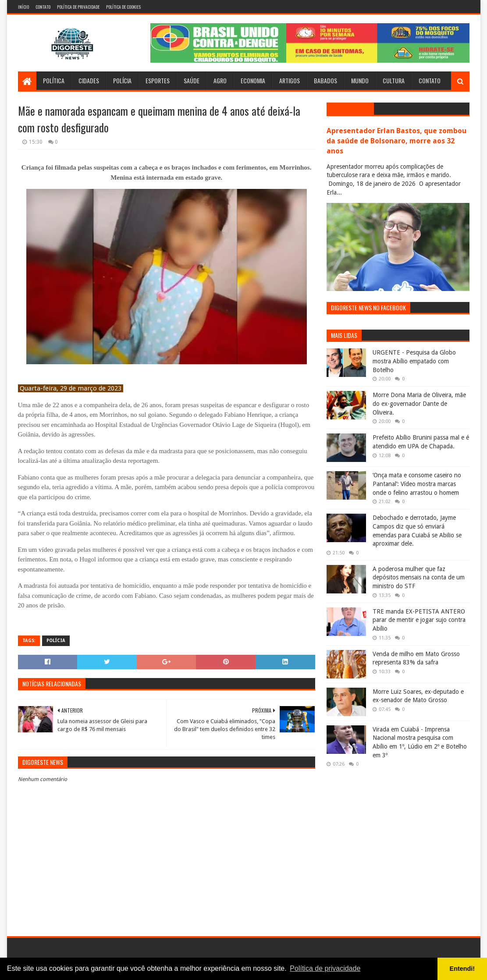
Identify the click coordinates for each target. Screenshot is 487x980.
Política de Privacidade (78, 7)
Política (54, 80)
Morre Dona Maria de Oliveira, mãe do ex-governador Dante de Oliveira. (419, 403)
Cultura (394, 80)
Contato (43, 7)
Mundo (360, 80)
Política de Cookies (123, 7)
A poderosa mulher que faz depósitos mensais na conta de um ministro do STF (419, 577)
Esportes (158, 80)
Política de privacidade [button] (325, 968)
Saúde (192, 80)
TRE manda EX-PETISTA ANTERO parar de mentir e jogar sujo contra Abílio (419, 620)
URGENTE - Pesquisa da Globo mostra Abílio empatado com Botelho (414, 361)
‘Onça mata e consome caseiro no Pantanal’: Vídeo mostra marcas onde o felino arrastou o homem (417, 484)
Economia (253, 80)
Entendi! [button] (462, 969)
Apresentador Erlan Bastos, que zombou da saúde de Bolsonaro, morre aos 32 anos (396, 141)
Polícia (122, 80)
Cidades (89, 80)
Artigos (290, 80)
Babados (325, 80)
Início (23, 7)
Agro (220, 80)
